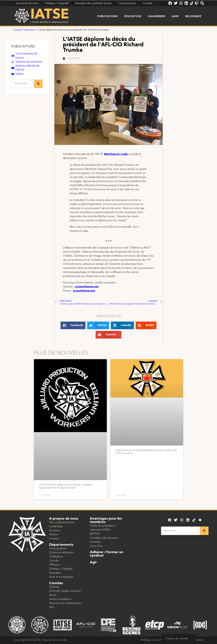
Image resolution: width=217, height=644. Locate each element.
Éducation (133, 16)
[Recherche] (38, 84)
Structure (55, 531)
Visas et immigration (61, 577)
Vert (52, 607)
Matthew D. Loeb (116, 154)
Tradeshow (56, 557)
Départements (61, 545)
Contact (54, 539)
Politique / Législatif (61, 569)
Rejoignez (193, 16)
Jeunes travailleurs (60, 599)
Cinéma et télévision (61, 553)
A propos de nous (64, 519)
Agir (175, 16)
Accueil (17, 30)
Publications (107, 16)
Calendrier (156, 16)
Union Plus (96, 546)
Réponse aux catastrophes (65, 603)
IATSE (50, 15)
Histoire (54, 535)
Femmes (54, 587)
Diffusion (55, 565)
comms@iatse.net (87, 287)
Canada (54, 561)
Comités (56, 583)
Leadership (56, 527)
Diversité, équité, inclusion (65, 591)
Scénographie (58, 549)
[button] (73, 325)
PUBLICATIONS (23, 47)
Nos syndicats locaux (62, 522)
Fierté (53, 595)
